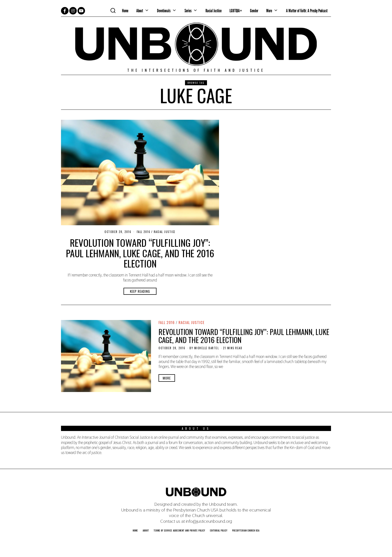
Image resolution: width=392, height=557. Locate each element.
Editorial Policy (219, 530)
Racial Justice (213, 11)
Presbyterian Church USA (246, 530)
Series (188, 11)
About (140, 11)
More (269, 11)
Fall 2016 (144, 232)
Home (125, 11)
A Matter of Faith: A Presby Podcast (307, 11)
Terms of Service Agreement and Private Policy (179, 530)
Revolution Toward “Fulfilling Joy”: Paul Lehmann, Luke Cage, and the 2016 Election (140, 253)
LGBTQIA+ (236, 11)
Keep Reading (140, 291)
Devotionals (164, 11)
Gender (254, 11)
